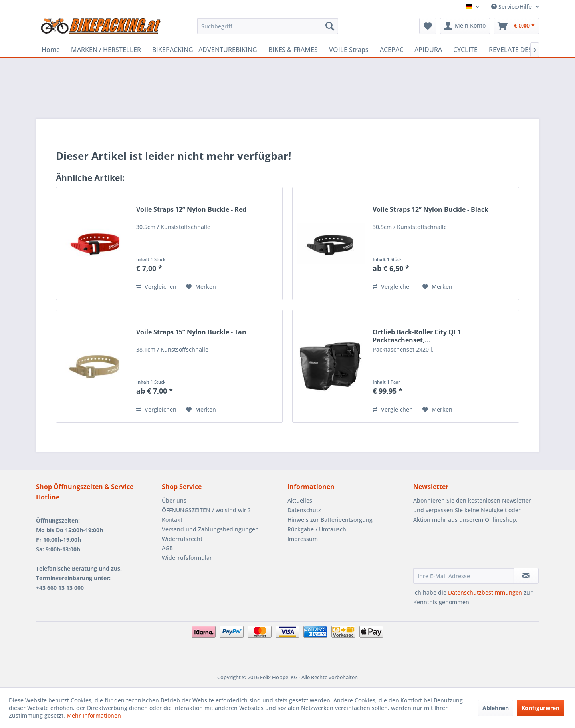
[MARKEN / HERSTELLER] (106, 50)
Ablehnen (496, 708)
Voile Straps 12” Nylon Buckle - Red (191, 210)
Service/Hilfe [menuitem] (512, 7)
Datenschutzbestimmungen (485, 592)
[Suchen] (330, 26)
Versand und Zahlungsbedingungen (210, 529)
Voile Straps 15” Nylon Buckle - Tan (191, 332)
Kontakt (172, 520)
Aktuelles (300, 500)
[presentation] (474, 548)
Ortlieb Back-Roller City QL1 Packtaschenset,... (417, 336)
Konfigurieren (540, 708)
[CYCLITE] (465, 50)
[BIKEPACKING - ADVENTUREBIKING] (205, 50)
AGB (167, 548)
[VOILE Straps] (349, 50)
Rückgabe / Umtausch (317, 529)
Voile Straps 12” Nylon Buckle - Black (430, 210)
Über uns (174, 500)
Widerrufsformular (187, 558)
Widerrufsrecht (182, 539)
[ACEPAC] (392, 50)
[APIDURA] (428, 50)
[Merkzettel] (428, 26)
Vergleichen (156, 287)
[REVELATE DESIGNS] (518, 50)
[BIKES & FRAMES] (293, 50)
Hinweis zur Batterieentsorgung (330, 520)
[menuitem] (268, 26)
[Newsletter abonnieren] (526, 576)
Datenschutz (304, 510)
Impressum (303, 539)
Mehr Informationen (94, 715)
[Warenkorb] (516, 26)
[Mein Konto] (465, 26)
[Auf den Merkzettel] (201, 287)
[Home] (51, 50)
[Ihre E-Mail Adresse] (464, 576)
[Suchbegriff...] (268, 26)
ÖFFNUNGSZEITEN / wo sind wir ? (206, 510)
